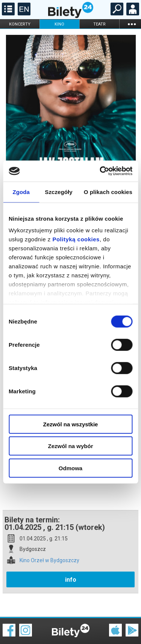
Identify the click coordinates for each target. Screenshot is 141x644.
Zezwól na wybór (70, 446)
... (132, 24)
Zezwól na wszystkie (71, 424)
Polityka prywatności (123, 629)
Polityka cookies (71, 629)
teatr (99, 24)
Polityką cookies (76, 239)
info (71, 553)
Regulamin (15, 624)
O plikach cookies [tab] (108, 192)
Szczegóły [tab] (58, 192)
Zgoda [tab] (21, 192)
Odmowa (70, 468)
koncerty (20, 24)
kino (59, 24)
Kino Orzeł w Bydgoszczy (49, 534)
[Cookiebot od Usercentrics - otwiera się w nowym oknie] (100, 171)
